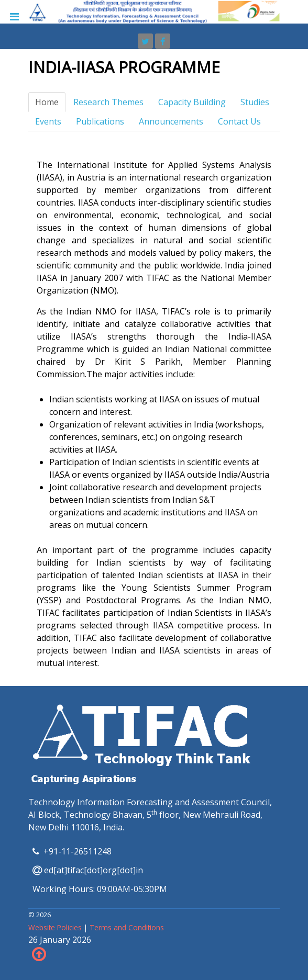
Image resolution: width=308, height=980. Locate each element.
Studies (255, 102)
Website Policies (56, 927)
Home (47, 102)
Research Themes (108, 102)
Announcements (171, 121)
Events (48, 121)
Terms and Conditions (127, 927)
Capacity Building (192, 102)
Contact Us (239, 121)
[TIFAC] (154, 11)
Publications (100, 121)
